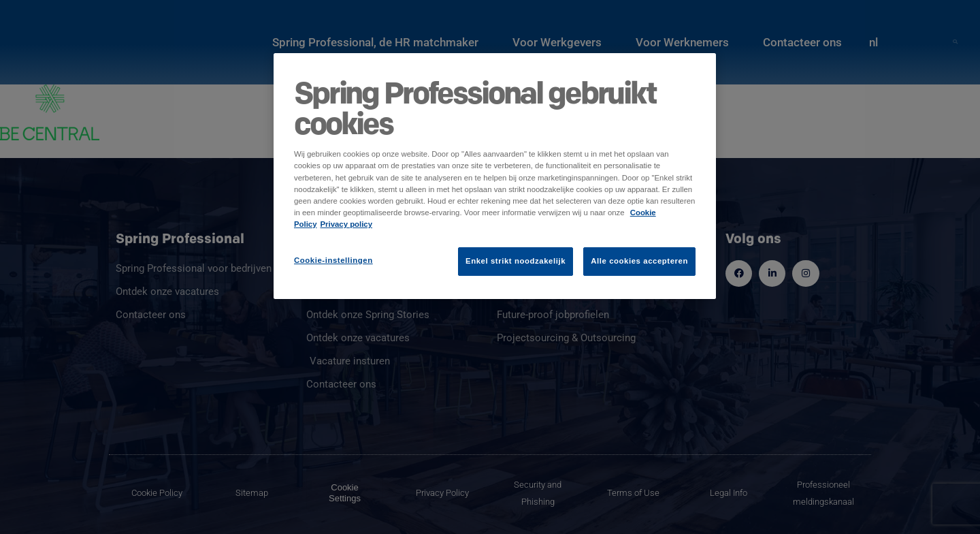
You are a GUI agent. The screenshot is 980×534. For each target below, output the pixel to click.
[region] (495, 176)
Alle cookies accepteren (639, 261)
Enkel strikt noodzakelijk (516, 261)
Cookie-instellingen (333, 260)
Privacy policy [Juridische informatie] (347, 224)
